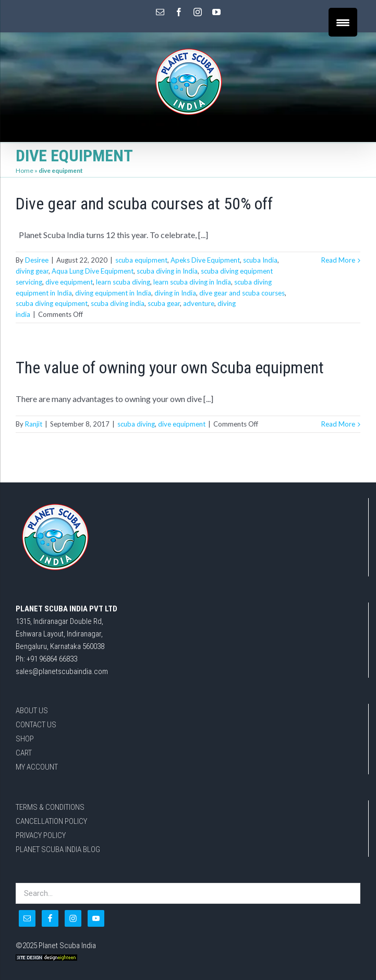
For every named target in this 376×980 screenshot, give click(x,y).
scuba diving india (118, 303)
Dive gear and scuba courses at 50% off (144, 204)
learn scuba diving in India (192, 282)
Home (25, 170)
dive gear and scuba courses (242, 293)
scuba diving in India (167, 271)
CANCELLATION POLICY (51, 821)
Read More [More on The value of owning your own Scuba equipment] (338, 424)
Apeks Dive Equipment (205, 260)
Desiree (37, 260)
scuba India (260, 260)
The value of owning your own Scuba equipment (170, 368)
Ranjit (34, 424)
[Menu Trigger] (343, 22)
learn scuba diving (123, 282)
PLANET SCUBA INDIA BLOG (58, 849)
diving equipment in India (113, 293)
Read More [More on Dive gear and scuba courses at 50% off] (338, 260)
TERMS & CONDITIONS (50, 807)
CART (24, 753)
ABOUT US (32, 711)
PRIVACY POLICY (41, 835)
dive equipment (69, 282)
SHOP (25, 739)
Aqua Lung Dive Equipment (93, 271)
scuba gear (164, 303)
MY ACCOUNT (37, 767)
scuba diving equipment (52, 303)
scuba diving (136, 424)
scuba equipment (141, 260)
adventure (199, 303)
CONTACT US (36, 725)
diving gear (32, 271)
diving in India (175, 293)
